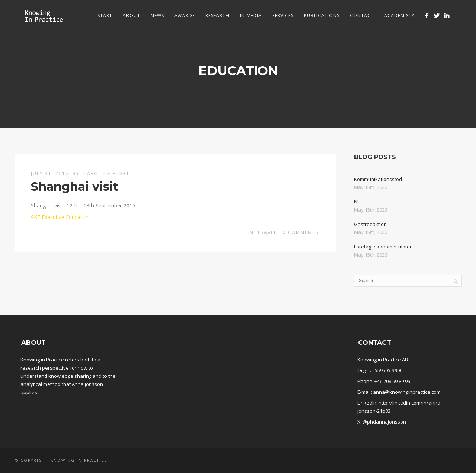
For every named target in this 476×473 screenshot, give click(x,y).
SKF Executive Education (60, 217)
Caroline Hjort (106, 173)
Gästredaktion (370, 224)
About (131, 15)
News (157, 15)
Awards (185, 15)
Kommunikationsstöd (378, 179)
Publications (322, 15)
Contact (362, 15)
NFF (358, 202)
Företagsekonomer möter (383, 247)
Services (283, 15)
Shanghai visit (75, 186)
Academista (400, 15)
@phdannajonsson (384, 422)
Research (217, 15)
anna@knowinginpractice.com (407, 392)
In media (251, 15)
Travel (267, 232)
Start (105, 15)
